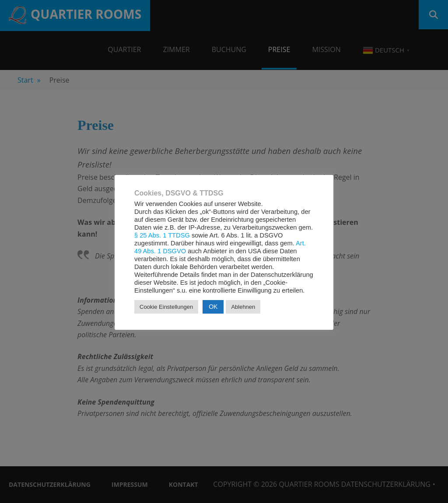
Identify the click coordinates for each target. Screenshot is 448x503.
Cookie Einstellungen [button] (166, 307)
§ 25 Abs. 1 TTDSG (162, 235)
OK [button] (213, 307)
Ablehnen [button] (243, 307)
